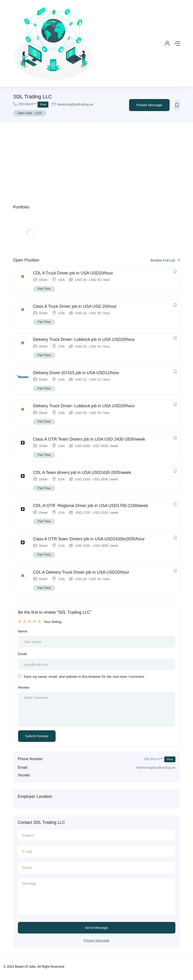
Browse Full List (165, 260)
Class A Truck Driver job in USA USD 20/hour (75, 306)
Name (23, 631)
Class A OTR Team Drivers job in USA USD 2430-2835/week (89, 439)
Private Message (149, 105)
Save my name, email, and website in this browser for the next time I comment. (84, 677)
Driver (43, 280)
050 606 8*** (33, 104)
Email (22, 654)
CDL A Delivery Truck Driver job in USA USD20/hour (81, 572)
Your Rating (53, 622)
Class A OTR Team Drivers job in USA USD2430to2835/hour (89, 539)
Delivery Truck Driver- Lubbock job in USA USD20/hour (84, 339)
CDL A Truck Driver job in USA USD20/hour (73, 273)
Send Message (96, 928)
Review (24, 687)
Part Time (44, 289)
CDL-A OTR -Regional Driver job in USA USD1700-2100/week (91, 506)
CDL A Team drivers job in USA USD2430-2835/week (82, 473)
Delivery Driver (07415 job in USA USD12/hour (76, 373)
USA (62, 280)
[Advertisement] (96, 158)
